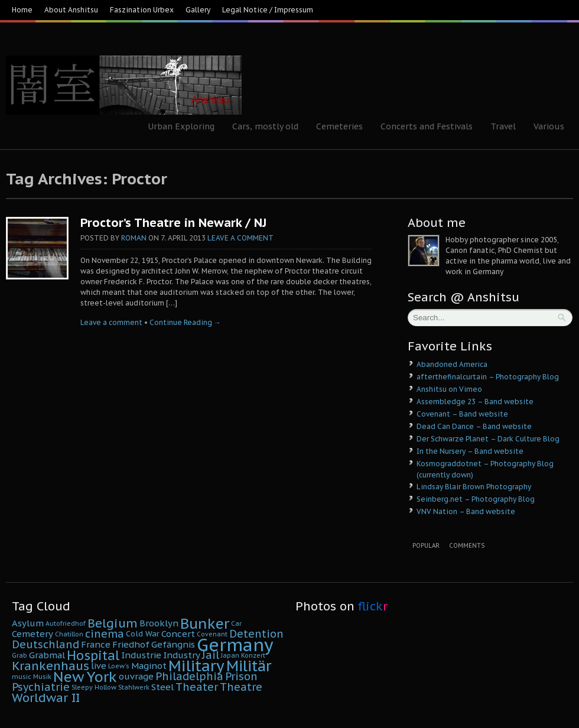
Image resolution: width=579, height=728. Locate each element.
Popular (426, 546)
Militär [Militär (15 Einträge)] (249, 666)
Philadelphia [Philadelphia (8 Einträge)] (189, 676)
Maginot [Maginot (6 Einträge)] (149, 666)
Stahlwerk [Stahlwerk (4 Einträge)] (134, 687)
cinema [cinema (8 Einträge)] (105, 634)
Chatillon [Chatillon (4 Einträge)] (69, 634)
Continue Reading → (185, 322)
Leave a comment (240, 238)
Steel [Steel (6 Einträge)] (162, 687)
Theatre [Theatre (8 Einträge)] (241, 687)
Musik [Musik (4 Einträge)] (42, 677)
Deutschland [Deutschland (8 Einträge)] (45, 644)
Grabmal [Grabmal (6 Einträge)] (47, 655)
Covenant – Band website (462, 414)
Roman (134, 238)
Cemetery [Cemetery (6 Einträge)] (32, 634)
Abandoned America (452, 364)
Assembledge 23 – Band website (475, 402)
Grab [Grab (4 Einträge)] (19, 655)
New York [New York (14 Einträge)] (85, 677)
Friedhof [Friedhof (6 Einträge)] (131, 644)
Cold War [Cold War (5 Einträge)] (143, 634)
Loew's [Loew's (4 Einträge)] (119, 666)
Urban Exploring (181, 126)
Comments (467, 546)
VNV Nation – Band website (466, 511)
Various (549, 126)
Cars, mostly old (265, 126)
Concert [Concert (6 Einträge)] (178, 634)
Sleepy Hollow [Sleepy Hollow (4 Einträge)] (94, 687)
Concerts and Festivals (427, 126)
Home (22, 10)
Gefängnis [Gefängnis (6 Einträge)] (173, 644)
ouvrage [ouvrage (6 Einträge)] (136, 676)
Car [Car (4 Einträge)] (236, 623)
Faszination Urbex (142, 10)
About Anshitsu (71, 10)
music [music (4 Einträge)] (22, 677)
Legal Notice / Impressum (268, 10)
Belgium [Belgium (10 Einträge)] (113, 623)
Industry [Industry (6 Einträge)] (182, 655)
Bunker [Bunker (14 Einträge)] (205, 623)
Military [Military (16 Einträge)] (196, 666)
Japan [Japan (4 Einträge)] (230, 655)
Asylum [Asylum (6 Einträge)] (28, 623)
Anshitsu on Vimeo (449, 389)
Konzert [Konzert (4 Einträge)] (253, 655)
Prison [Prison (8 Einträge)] (241, 676)
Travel (503, 126)
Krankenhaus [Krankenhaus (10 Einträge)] (51, 666)
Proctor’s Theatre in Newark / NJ (173, 223)
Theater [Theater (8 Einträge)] (197, 687)
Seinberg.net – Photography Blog (476, 499)
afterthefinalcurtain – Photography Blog (488, 377)
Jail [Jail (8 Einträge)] (211, 655)
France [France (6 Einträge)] (96, 644)
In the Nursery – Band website (470, 451)
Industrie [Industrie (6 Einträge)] (141, 655)
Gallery (198, 10)
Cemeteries (339, 126)
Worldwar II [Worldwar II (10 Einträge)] (46, 698)
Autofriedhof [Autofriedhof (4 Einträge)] (66, 623)
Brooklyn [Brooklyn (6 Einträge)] (159, 623)
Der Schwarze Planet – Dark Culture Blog (488, 439)
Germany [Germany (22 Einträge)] (235, 645)
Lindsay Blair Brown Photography (474, 487)
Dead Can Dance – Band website (474, 426)
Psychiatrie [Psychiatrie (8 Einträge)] (41, 687)
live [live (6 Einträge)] (99, 666)
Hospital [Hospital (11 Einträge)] (93, 655)
